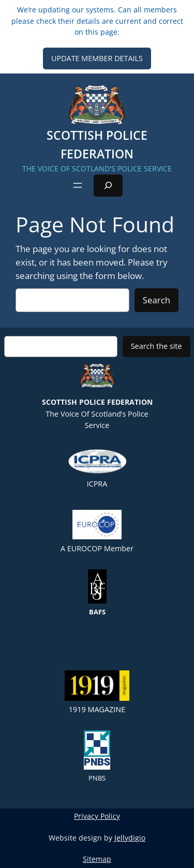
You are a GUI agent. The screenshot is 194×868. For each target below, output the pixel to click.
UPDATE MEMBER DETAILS (97, 58)
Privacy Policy (97, 816)
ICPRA (97, 468)
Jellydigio (130, 838)
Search (156, 300)
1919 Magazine (97, 692)
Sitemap (97, 859)
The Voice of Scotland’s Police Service (97, 394)
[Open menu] (78, 185)
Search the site (156, 346)
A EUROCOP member (97, 532)
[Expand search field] (108, 186)
